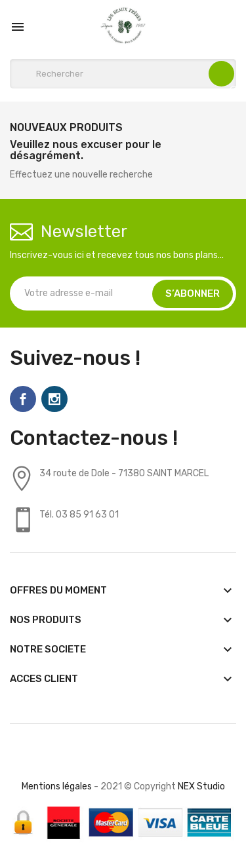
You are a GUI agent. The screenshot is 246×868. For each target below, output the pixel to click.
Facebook (23, 399)
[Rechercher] (123, 74)
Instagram (54, 399)
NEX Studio (201, 786)
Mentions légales (57, 786)
